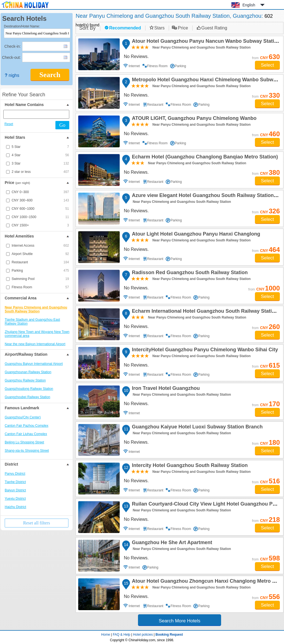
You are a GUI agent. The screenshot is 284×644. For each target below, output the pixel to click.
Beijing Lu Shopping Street (24, 442)
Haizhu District (15, 507)
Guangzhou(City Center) (23, 417)
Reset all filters (37, 523)
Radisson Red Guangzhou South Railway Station (189, 273)
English (249, 5)
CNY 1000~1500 (40, 217)
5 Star (40, 147)
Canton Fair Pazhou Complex (26, 426)
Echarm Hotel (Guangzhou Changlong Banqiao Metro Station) (204, 158)
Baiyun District (15, 490)
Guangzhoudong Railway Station (29, 389)
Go (62, 125)
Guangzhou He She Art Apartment (171, 543)
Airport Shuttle (40, 254)
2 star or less (40, 172)
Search (50, 75)
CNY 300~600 (40, 200)
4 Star (40, 155)
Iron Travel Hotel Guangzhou (165, 389)
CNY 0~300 (40, 192)
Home (106, 635)
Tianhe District (15, 482)
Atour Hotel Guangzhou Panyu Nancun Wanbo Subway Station (205, 42)
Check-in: (13, 46)
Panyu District (15, 474)
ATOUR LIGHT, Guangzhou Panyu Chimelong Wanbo (193, 119)
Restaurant (40, 262)
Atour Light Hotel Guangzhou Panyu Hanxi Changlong (195, 235)
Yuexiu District (15, 499)
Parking (40, 271)
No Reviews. (136, 56)
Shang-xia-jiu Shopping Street (27, 451)
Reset (9, 124)
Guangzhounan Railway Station (28, 372)
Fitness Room (40, 287)
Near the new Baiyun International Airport (35, 344)
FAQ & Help (121, 635)
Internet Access (40, 246)
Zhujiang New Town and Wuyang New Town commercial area (37, 334)
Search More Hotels (180, 621)
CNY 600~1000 (40, 209)
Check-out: (11, 57)
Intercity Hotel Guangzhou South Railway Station (189, 466)
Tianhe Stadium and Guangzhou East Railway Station (32, 322)
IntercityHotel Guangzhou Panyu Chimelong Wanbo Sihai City (204, 350)
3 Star (40, 163)
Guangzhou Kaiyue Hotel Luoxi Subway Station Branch (196, 428)
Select (267, 65)
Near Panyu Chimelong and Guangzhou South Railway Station (36, 309)
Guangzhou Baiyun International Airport (34, 364)
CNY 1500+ (40, 225)
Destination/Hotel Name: (22, 26)
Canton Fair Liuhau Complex (26, 434)
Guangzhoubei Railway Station (27, 397)
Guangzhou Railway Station (25, 380)
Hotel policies (143, 635)
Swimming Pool (40, 279)
